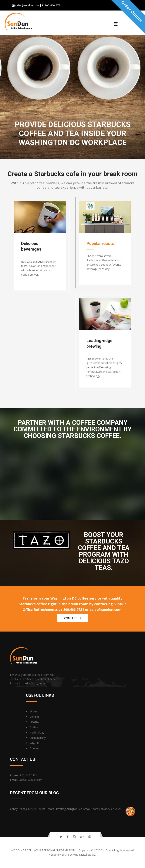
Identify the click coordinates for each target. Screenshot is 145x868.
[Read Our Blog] (90, 837)
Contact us (73, 618)
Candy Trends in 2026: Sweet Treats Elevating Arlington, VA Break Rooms (55, 809)
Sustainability (38, 738)
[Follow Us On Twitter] (61, 837)
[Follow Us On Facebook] (68, 837)
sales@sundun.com (31, 780)
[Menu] (116, 24)
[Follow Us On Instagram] (74, 837)
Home (34, 711)
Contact (35, 748)
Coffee (34, 727)
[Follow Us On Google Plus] (82, 837)
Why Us (34, 743)
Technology (37, 732)
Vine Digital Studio (84, 855)
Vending (35, 717)
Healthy (34, 722)
